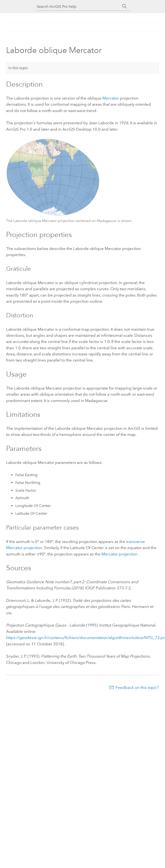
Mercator (111, 98)
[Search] (125, 6)
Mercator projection (119, 554)
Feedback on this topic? (137, 687)
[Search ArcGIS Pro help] (78, 6)
